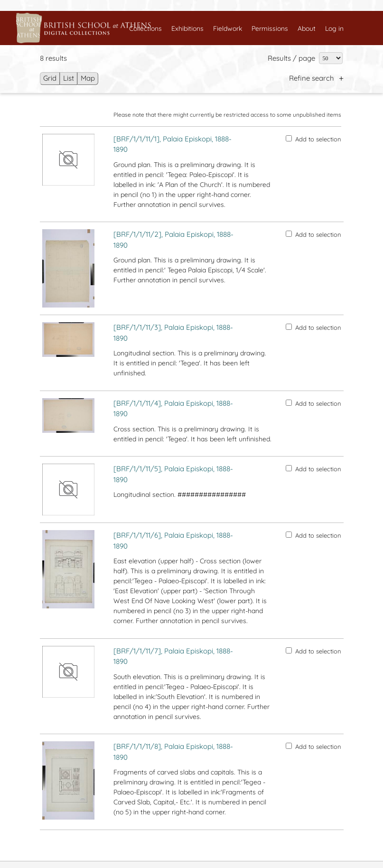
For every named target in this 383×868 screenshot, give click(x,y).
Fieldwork (228, 28)
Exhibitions (187, 28)
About (307, 28)
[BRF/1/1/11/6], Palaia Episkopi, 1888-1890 (173, 541)
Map (88, 78)
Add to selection (313, 139)
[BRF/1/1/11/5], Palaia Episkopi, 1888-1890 (173, 474)
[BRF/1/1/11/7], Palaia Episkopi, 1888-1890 (173, 656)
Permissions (270, 28)
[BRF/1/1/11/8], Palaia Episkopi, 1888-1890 (173, 752)
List (69, 78)
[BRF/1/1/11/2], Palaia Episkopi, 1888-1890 (173, 240)
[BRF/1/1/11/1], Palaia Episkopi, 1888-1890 (173, 144)
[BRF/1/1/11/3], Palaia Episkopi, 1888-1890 (173, 333)
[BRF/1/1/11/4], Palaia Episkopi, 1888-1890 (173, 409)
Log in (334, 28)
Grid (50, 78)
